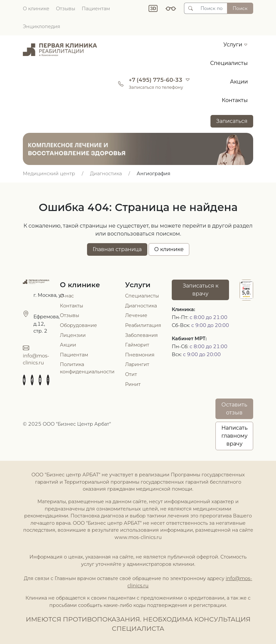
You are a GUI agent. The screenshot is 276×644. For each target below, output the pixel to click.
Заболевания (141, 335)
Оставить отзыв (234, 409)
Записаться (232, 121)
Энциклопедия (42, 27)
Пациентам (96, 9)
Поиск (240, 8)
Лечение (136, 315)
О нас (67, 296)
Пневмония (140, 355)
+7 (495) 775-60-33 (156, 80)
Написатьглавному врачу (234, 436)
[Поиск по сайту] (212, 8)
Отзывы (66, 9)
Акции (239, 82)
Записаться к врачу (201, 290)
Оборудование (78, 325)
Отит (131, 374)
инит (135, 384)
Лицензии (73, 335)
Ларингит (137, 364)
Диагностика (141, 306)
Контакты (235, 100)
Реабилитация (143, 325)
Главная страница (117, 249)
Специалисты (229, 63)
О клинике (36, 9)
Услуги (236, 45)
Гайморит (137, 345)
